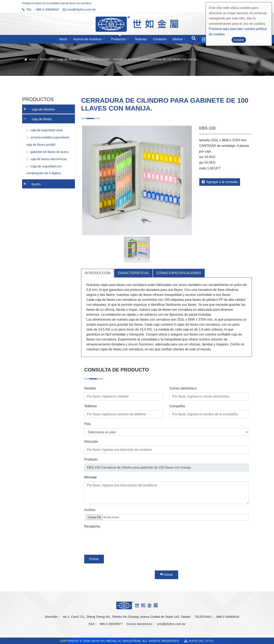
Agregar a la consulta (220, 182)
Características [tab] (133, 273)
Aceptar (239, 40)
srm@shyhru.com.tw (171, 624)
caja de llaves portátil (95, 59)
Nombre (90, 388)
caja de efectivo (38, 108)
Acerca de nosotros (88, 39)
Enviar (94, 559)
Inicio (63, 39)
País (88, 424)
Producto (91, 459)
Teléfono (91, 406)
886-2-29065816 (48, 9)
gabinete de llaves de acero (49, 152)
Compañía (177, 406)
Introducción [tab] (97, 273)
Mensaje (90, 477)
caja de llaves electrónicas (49, 159)
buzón (31, 183)
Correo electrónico (183, 388)
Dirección (91, 442)
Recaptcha (92, 526)
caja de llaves (67, 59)
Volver (167, 575)
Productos (118, 39)
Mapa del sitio (201, 641)
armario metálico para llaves (50, 137)
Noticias (141, 39)
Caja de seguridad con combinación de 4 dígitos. (44, 170)
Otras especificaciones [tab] (179, 273)
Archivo (90, 510)
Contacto (160, 39)
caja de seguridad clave (47, 130)
